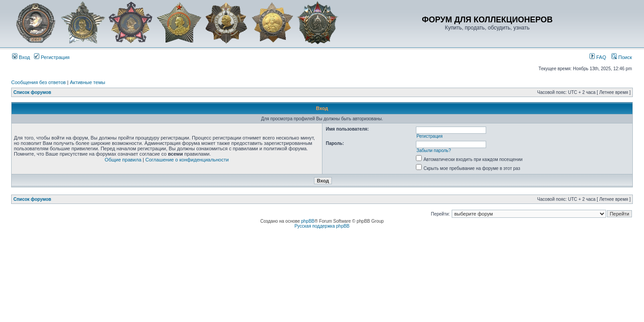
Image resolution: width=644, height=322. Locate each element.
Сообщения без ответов (38, 82)
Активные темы (87, 82)
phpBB (308, 221)
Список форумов (32, 92)
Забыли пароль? (434, 150)
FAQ (598, 57)
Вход (21, 57)
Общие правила (123, 160)
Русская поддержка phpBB (322, 226)
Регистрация (52, 57)
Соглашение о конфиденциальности (187, 160)
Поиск (622, 57)
